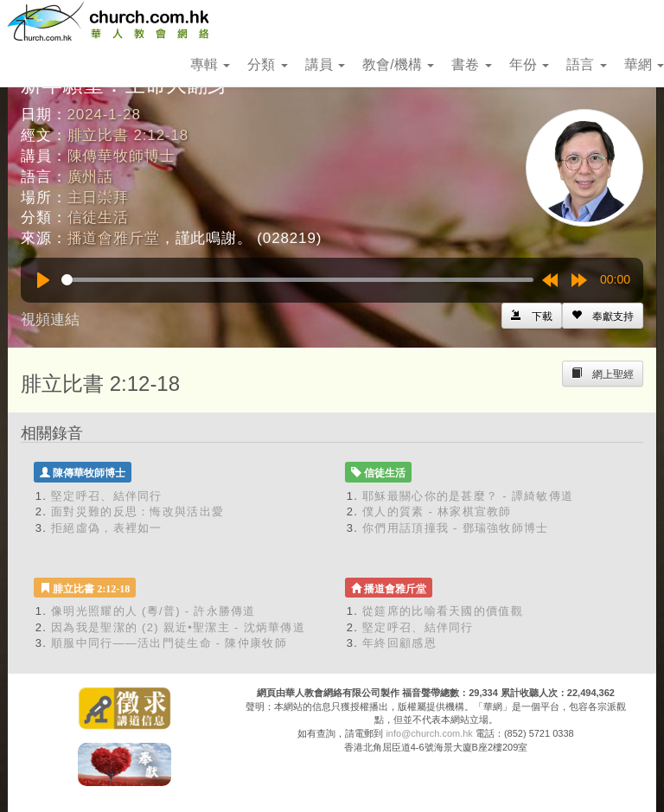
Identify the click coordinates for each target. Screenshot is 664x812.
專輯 (210, 64)
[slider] (297, 280)
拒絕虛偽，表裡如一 (107, 528)
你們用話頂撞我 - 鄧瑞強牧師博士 (456, 528)
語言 (586, 64)
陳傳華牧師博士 (121, 156)
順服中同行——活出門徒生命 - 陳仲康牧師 (169, 643)
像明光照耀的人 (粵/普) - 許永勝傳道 (153, 611)
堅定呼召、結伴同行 (107, 496)
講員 (325, 64)
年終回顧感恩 (399, 643)
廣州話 (91, 177)
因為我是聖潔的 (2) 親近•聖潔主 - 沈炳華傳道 (178, 627)
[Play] (43, 280)
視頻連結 (50, 320)
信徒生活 (98, 217)
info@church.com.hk (429, 733)
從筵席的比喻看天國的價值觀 (443, 611)
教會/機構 (398, 64)
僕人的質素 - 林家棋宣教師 (437, 511)
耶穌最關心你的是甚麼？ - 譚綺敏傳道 (468, 496)
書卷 (471, 64)
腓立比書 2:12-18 (128, 135)
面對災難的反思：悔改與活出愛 (137, 511)
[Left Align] (603, 316)
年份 (529, 64)
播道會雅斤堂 (114, 238)
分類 (267, 64)
